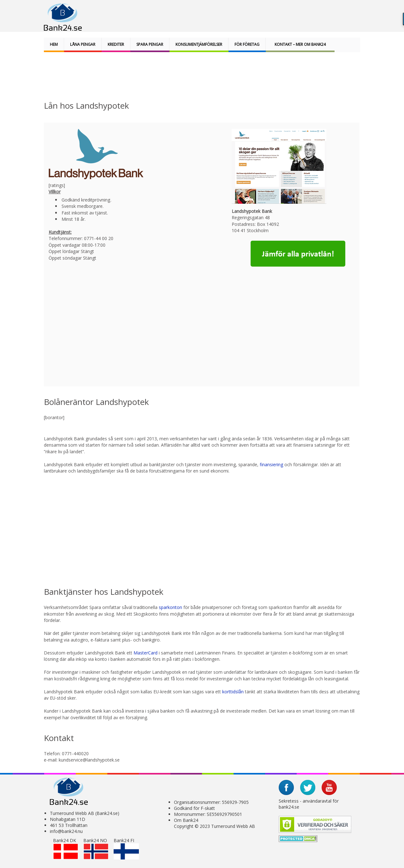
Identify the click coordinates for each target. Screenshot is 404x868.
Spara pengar (150, 44)
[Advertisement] (199, 77)
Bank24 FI (126, 848)
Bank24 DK (66, 848)
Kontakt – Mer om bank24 (300, 44)
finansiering (272, 464)
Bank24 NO (96, 848)
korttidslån (233, 692)
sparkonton (170, 607)
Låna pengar (83, 44)
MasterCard (146, 653)
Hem (54, 44)
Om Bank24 (186, 820)
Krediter (116, 44)
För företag (247, 44)
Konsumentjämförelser (199, 44)
